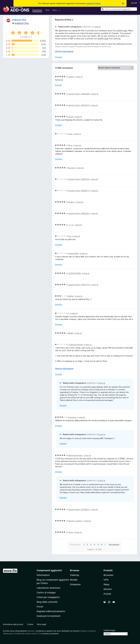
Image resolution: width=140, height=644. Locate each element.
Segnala (58, 57)
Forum (40, 607)
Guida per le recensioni (48, 616)
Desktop (75, 575)
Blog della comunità (47, 602)
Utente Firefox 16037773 (79, 285)
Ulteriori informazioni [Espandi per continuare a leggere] (64, 51)
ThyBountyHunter (76, 345)
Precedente (75, 545)
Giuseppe (72, 417)
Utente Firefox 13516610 (79, 509)
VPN (106, 580)
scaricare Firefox (93, 3)
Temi (47, 10)
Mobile (74, 580)
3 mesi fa (77, 134)
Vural (70, 134)
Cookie (30, 624)
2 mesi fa (79, 77)
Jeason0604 (73, 253)
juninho (71, 77)
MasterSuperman (75, 455)
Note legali (42, 624)
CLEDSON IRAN (74, 273)
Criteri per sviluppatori (48, 597)
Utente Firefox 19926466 (79, 94)
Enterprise (75, 584)
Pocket (107, 594)
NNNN (71, 333)
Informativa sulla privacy (13, 624)
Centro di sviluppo (46, 593)
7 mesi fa (97, 27)
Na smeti (72, 168)
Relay (106, 584)
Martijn (71, 296)
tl (69, 313)
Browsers (108, 575)
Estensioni (37, 10)
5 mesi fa (87, 455)
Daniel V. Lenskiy (75, 521)
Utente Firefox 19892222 (79, 213)
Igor (70, 236)
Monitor (108, 589)
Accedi (134, 3)
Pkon (70, 145)
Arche (71, 532)
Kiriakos (71, 202)
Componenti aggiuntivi (49, 570)
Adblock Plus (19, 20)
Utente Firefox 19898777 (79, 191)
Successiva (114, 545)
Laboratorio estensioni (48, 588)
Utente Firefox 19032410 (79, 105)
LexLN (71, 117)
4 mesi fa (76, 236)
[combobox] (119, 9)
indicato (31, 631)
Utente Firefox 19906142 (79, 179)
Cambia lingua (109, 630)
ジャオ (71, 225)
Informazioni (43, 575)
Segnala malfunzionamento (51, 611)
